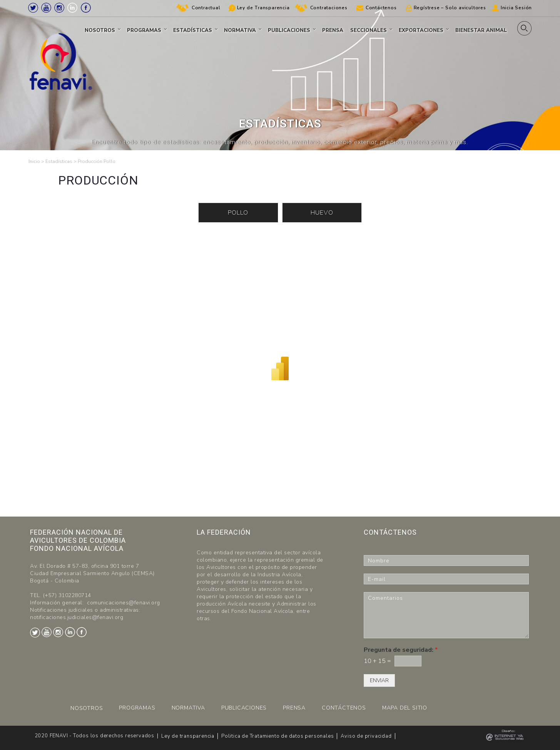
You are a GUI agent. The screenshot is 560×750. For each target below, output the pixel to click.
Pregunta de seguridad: (401, 650)
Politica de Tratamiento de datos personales (277, 736)
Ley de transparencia (188, 736)
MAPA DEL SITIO (405, 708)
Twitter (33, 8)
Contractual (206, 8)
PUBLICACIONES (244, 708)
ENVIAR (379, 680)
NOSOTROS (87, 708)
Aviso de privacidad (366, 736)
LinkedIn (72, 8)
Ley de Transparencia (263, 8)
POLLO (238, 213)
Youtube (46, 8)
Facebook (86, 8)
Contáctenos (381, 8)
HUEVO (322, 213)
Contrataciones (329, 8)
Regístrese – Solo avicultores (450, 8)
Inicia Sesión (516, 8)
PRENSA (294, 708)
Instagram (59, 8)
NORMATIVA (188, 708)
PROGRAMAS (137, 708)
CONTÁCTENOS (344, 708)
